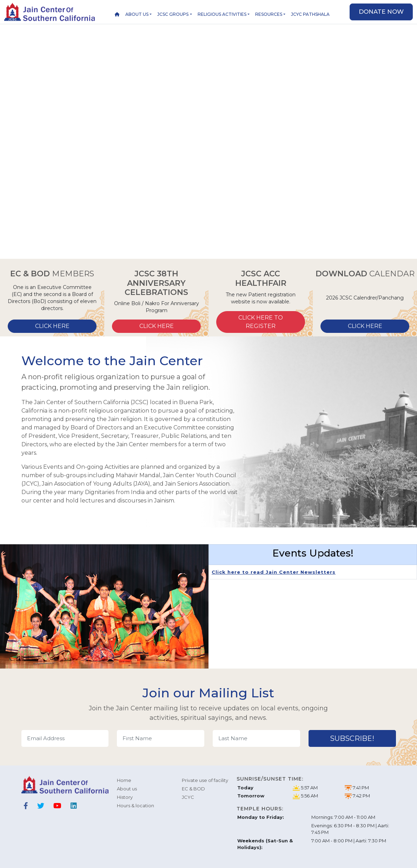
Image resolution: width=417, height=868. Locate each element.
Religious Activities (222, 14)
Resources (269, 14)
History (125, 797)
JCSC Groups (173, 14)
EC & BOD (193, 789)
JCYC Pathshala (310, 14)
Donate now (381, 12)
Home (124, 780)
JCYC (188, 797)
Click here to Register (261, 322)
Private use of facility (205, 780)
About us (137, 14)
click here (365, 326)
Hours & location (135, 805)
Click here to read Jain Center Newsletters (274, 572)
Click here (52, 326)
